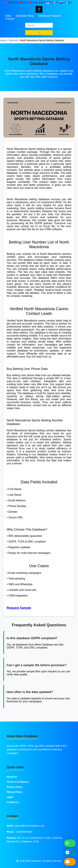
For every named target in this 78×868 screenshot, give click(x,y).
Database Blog (25, 16)
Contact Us (13, 802)
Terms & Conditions (18, 782)
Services (13, 40)
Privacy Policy (15, 787)
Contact (10, 19)
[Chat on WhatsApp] (70, 843)
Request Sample (19, 608)
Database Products (50, 16)
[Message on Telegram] (70, 852)
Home (3, 40)
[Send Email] (70, 862)
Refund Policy (14, 792)
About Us (12, 777)
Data (8, 16)
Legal (10, 797)
